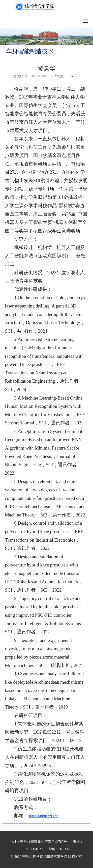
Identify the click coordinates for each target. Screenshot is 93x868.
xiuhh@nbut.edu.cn (43, 816)
